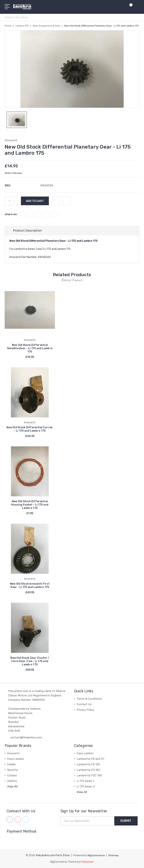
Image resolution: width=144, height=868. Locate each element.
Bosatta (12, 770)
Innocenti (13, 754)
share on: (11, 215)
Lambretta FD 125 (88, 765)
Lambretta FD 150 (88, 770)
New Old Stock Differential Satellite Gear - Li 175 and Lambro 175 (30, 349)
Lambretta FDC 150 (89, 776)
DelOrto (12, 781)
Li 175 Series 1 (85, 781)
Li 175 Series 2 (86, 787)
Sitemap (113, 856)
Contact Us (84, 704)
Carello (11, 765)
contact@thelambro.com (26, 738)
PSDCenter (87, 862)
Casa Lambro (16, 759)
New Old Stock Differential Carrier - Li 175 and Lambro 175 (30, 429)
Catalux (12, 776)
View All (12, 787)
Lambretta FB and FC (91, 759)
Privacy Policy (85, 710)
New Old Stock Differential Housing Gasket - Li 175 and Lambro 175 (30, 505)
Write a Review (13, 173)
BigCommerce (96, 856)
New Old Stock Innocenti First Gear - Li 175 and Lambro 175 (30, 586)
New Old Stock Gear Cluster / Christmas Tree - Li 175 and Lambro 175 (30, 661)
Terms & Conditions (89, 699)
